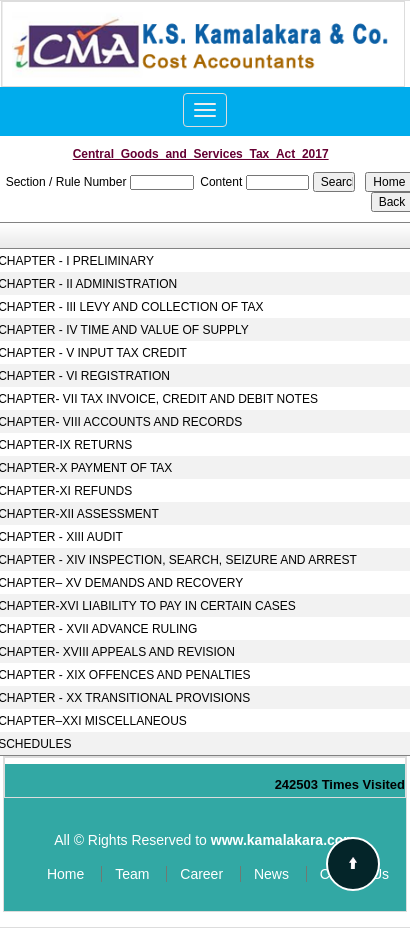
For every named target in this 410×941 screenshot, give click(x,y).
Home (65, 874)
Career (201, 874)
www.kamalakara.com (283, 840)
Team (132, 874)
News (271, 874)
